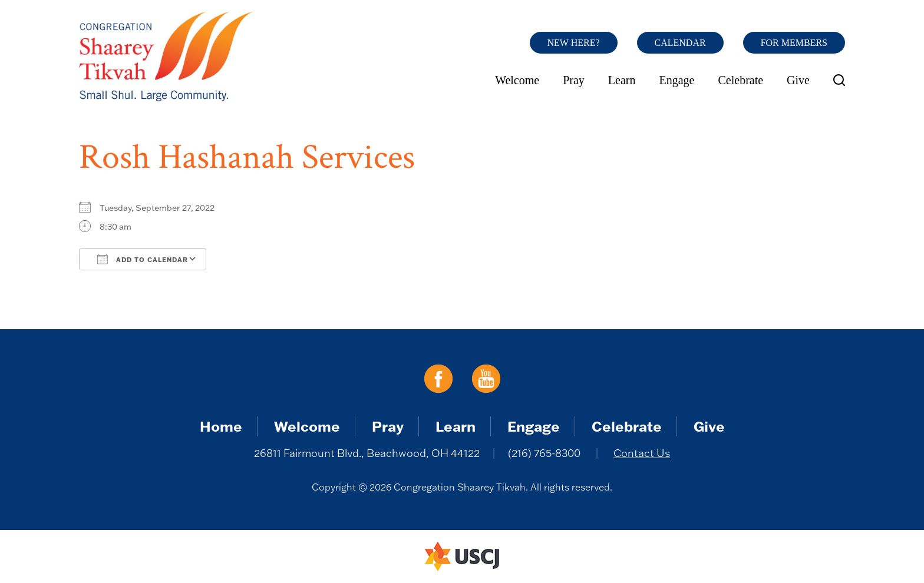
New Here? (574, 43)
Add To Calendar (143, 259)
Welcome (517, 80)
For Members (794, 43)
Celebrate (740, 80)
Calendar (680, 43)
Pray (574, 80)
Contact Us (642, 453)
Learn (622, 80)
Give (798, 80)
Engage (677, 80)
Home (221, 426)
